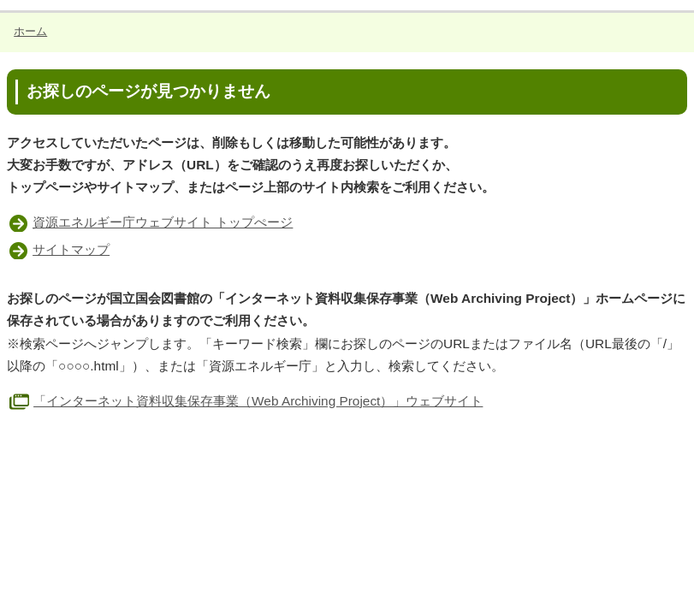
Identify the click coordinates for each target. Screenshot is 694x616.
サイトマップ (71, 249)
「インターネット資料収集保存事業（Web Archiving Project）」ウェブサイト (245, 401)
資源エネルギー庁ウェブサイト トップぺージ (163, 222)
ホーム (30, 31)
